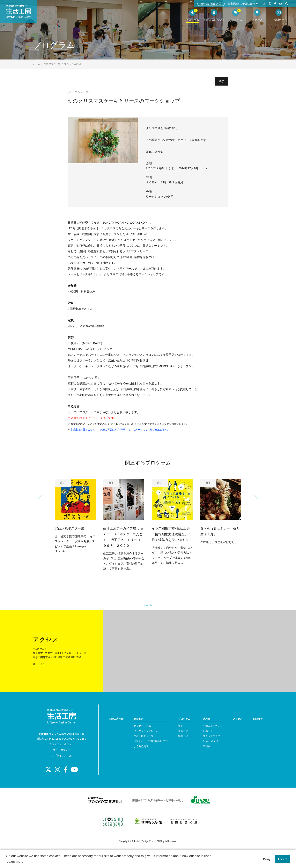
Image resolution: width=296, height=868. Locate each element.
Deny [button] (267, 859)
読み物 (207, 719)
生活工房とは (116, 719)
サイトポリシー (62, 750)
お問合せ (258, 719)
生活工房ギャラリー (145, 736)
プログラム (184, 719)
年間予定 (183, 736)
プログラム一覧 (52, 64)
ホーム (37, 64)
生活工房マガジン (213, 726)
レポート (208, 731)
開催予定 (183, 731)
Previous (42, 499)
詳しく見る (39, 664)
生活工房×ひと (211, 741)
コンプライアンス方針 (62, 756)
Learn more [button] (15, 862)
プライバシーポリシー (62, 744)
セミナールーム (142, 726)
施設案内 (139, 719)
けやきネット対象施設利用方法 (151, 741)
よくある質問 (141, 746)
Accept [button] (282, 859)
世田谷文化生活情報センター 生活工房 (22, 14)
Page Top (148, 605)
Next (254, 499)
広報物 (207, 746)
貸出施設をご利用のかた (243, 4)
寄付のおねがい (211, 4)
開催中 (182, 726)
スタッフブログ (212, 736)
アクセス (238, 719)
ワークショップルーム (146, 731)
